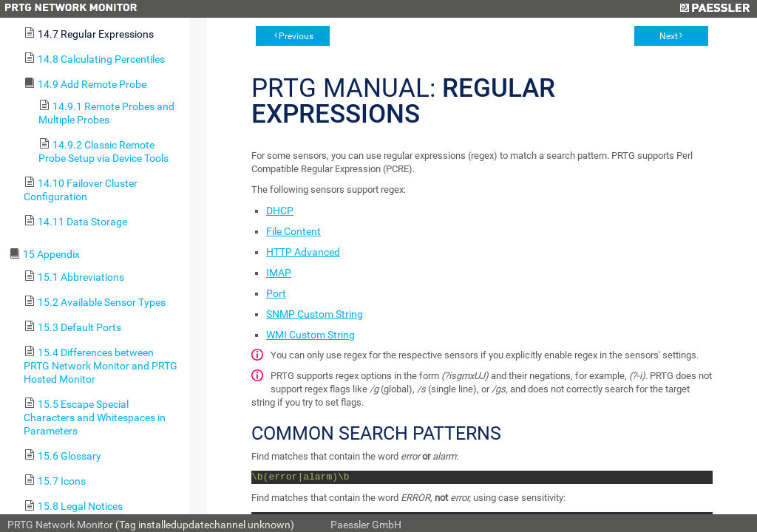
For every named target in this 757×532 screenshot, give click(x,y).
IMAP (279, 273)
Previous (296, 36)
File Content (293, 231)
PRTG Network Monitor (60, 525)
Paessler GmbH (366, 525)
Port (276, 293)
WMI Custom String (310, 335)
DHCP (280, 211)
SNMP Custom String (315, 314)
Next (669, 36)
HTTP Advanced (303, 252)
